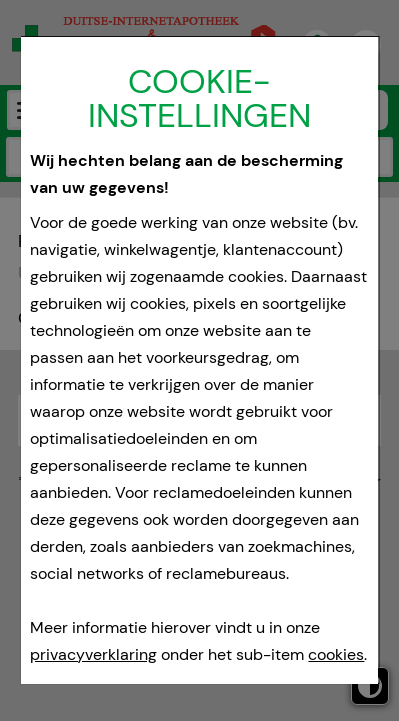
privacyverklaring (94, 654)
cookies (337, 654)
